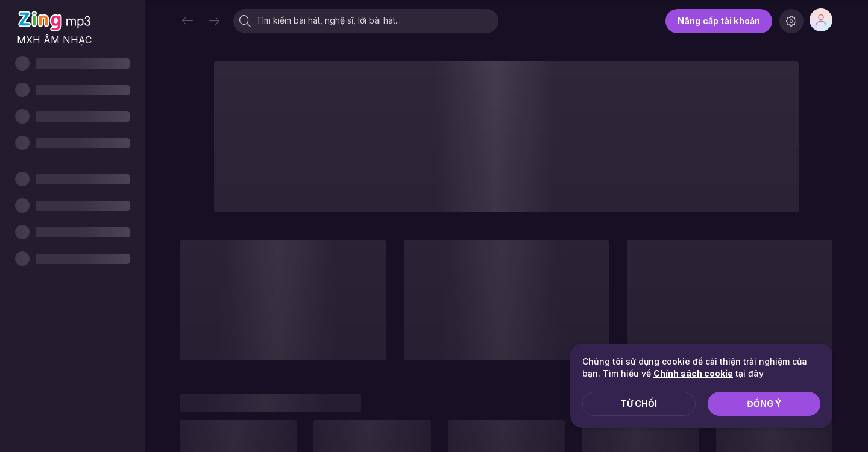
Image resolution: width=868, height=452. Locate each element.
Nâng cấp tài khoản (719, 21)
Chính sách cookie (693, 373)
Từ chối (639, 403)
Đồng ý (764, 403)
